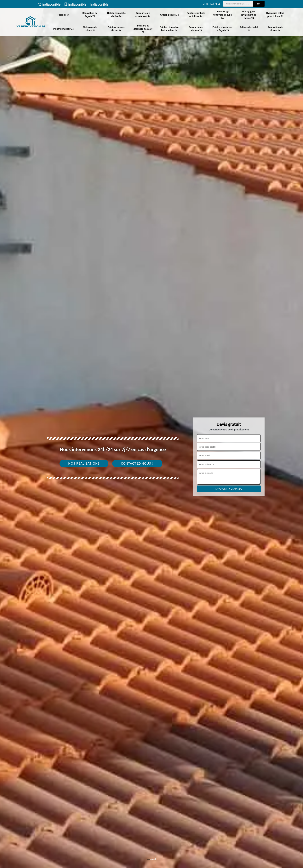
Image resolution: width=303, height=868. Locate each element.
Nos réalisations (84, 463)
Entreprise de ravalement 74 (143, 15)
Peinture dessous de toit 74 (117, 29)
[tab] (151, 434)
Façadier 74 (63, 15)
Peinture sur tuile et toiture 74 (196, 15)
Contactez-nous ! (137, 463)
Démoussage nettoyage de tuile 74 (222, 15)
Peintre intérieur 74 (63, 29)
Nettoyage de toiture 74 (90, 29)
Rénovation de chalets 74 (275, 29)
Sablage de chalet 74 (249, 29)
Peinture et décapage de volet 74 (143, 29)
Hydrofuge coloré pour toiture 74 (275, 15)
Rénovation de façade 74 (90, 15)
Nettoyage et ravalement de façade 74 (249, 15)
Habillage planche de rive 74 (117, 15)
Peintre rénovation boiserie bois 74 (169, 29)
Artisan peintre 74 (169, 15)
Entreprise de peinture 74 (196, 29)
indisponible (49, 4)
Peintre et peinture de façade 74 (222, 29)
